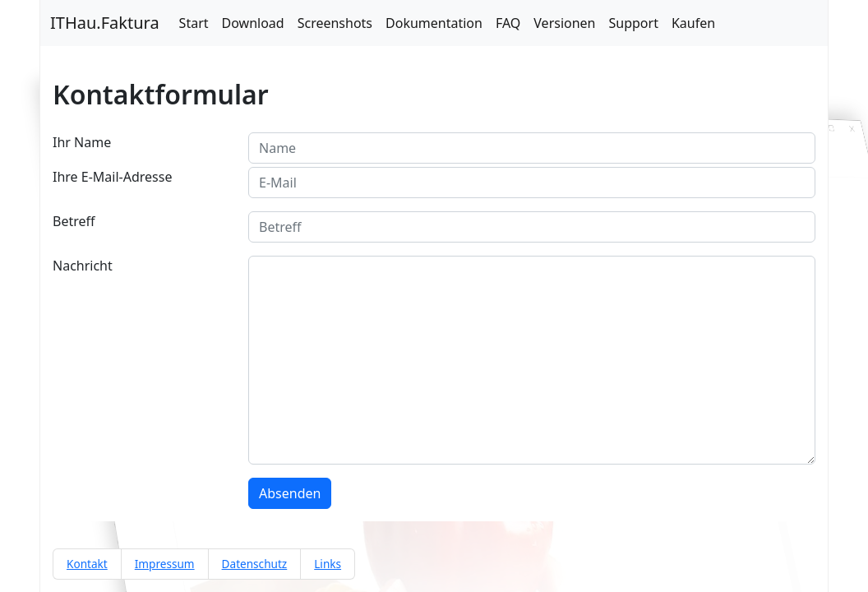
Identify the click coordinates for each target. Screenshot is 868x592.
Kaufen (693, 23)
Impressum (165, 564)
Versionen (564, 23)
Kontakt (87, 564)
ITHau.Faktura (105, 23)
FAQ (508, 23)
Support (634, 23)
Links (328, 564)
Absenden (290, 493)
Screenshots (335, 23)
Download (253, 23)
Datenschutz (255, 564)
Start (194, 23)
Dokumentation (434, 23)
